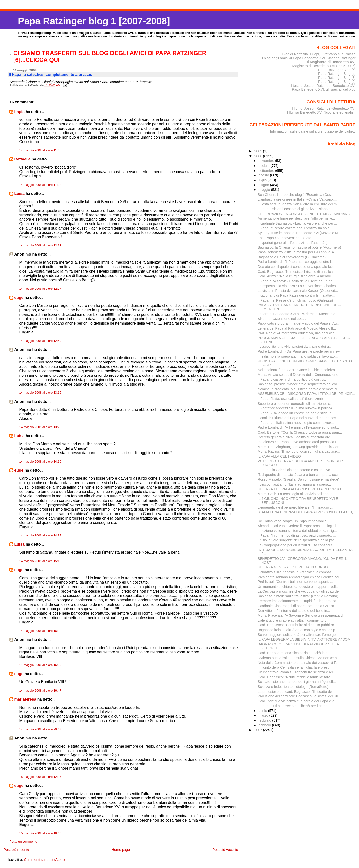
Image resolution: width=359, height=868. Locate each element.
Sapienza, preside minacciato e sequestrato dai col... (299, 384)
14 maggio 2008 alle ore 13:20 (40, 427)
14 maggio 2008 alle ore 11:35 (40, 150)
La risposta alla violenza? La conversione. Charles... (298, 286)
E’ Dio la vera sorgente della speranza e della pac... (298, 540)
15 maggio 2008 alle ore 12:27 (40, 777)
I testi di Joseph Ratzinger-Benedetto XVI (323, 86)
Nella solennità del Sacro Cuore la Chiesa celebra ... (298, 370)
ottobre (265, 166)
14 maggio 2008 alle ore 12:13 (40, 246)
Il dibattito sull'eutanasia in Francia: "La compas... (296, 572)
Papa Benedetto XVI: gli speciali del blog (324, 89)
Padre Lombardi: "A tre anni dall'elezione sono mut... (298, 427)
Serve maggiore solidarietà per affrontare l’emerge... (298, 635)
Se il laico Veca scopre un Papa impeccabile (292, 521)
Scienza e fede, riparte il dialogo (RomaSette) (293, 687)
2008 (259, 156)
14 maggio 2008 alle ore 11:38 (40, 185)
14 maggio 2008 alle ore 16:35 (40, 665)
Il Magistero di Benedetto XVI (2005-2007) (322, 66)
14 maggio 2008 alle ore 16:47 (40, 691)
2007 (259, 730)
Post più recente (16, 850)
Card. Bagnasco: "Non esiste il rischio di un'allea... (297, 272)
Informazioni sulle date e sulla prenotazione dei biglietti (313, 131)
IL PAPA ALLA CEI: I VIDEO (279, 456)
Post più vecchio (225, 850)
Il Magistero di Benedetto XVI (331, 62)
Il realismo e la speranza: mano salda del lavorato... (298, 356)
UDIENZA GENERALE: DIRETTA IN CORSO (293, 567)
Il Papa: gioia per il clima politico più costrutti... (293, 379)
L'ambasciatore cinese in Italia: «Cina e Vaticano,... (297, 199)
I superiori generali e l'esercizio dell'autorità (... (294, 243)
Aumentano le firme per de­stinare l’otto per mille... (296, 218)
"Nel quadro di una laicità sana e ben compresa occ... (299, 475)
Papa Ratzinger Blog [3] (337, 78)
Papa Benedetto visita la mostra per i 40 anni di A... (297, 252)
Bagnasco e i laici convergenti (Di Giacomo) (292, 257)
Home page (121, 850)
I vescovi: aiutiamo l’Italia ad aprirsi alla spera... (294, 484)
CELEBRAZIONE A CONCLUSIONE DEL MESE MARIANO (304, 214)
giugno (264, 185)
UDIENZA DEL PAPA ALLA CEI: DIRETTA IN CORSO (299, 489)
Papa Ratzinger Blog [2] (337, 82)
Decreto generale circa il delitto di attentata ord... (295, 437)
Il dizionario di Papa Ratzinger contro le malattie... (296, 295)
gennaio (265, 725)
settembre (267, 171)
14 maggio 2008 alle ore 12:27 (40, 289)
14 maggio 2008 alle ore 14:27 (40, 535)
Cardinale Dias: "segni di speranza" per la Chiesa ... (298, 606)
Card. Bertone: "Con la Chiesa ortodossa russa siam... (300, 432)
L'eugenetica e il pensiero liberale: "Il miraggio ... (295, 507)
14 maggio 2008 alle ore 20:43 (40, 729)
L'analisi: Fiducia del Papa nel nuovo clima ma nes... (298, 418)
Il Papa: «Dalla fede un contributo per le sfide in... (296, 413)
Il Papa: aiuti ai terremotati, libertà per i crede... (294, 706)
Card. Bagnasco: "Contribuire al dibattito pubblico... (297, 625)
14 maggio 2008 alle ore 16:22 (40, 631)
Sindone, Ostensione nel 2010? (282, 319)
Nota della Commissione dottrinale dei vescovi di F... (298, 663)
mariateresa (25, 699)
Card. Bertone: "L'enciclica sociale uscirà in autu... (297, 653)
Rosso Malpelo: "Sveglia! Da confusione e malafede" (298, 479)
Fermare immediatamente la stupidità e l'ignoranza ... (299, 601)
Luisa (19, 194)
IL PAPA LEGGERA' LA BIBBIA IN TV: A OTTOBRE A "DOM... (306, 639)
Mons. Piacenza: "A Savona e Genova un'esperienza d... (302, 615)
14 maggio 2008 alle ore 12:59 (40, 341)
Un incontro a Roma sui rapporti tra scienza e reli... (297, 672)
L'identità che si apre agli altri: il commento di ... (294, 620)
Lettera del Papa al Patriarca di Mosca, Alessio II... (297, 328)
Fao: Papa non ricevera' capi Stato (284, 238)
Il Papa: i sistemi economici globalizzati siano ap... (297, 209)
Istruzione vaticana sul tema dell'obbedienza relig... (297, 531)
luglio (263, 180)
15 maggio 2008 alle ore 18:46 (40, 833)
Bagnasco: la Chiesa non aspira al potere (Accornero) (299, 247)
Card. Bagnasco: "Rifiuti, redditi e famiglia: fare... (295, 677)
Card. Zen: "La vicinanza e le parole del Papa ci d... (297, 701)
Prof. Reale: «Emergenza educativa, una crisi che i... (298, 333)
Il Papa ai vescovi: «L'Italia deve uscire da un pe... (296, 281)
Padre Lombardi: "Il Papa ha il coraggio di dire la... (297, 262)
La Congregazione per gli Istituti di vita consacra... (296, 545)
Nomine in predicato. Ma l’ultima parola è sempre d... (299, 389)
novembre (267, 161)
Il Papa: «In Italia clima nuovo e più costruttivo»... (296, 423)
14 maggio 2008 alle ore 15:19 (40, 561)
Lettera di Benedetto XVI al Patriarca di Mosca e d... (298, 314)
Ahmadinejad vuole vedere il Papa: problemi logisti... (298, 526)
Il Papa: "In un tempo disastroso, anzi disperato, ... (297, 535)
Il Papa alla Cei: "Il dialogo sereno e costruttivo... (295, 470)
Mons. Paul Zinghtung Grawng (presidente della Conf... (300, 447)
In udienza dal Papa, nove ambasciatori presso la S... (299, 442)
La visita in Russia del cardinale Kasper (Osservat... (298, 291)
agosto (264, 175)
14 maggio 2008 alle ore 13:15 (40, 393)
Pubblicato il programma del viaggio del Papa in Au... (299, 323)
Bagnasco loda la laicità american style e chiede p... (298, 630)
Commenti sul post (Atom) (44, 860)
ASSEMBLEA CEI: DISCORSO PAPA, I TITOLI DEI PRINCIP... (306, 394)
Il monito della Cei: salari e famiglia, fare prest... (295, 667)
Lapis (19, 112)
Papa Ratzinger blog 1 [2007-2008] (94, 21)
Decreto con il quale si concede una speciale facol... (298, 267)
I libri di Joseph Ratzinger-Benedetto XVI (324, 108)
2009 (259, 151)
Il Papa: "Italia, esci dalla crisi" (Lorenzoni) (290, 399)
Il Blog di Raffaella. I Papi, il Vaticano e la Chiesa (317, 54)
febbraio (265, 720)
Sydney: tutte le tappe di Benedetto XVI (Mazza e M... (299, 233)
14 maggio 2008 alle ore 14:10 (40, 462)
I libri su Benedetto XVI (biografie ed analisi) (321, 112)
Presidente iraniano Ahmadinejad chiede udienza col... (300, 577)
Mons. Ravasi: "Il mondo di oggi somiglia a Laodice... (299, 451)
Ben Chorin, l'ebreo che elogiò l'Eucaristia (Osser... (297, 195)
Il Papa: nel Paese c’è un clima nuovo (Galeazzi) (295, 300)
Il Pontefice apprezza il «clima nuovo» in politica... (296, 408)
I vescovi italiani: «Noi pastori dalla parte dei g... (295, 347)
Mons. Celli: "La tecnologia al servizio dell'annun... (297, 494)
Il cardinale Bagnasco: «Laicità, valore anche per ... (297, 223)
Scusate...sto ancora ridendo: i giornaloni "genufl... (297, 682)
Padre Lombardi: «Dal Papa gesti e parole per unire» (299, 351)
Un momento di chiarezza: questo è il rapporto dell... (298, 587)
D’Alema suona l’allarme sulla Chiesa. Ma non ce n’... (299, 658)
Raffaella (22, 159)
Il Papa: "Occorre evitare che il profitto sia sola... (295, 228)
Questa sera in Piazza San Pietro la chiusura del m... (299, 204)
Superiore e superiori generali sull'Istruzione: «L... (296, 404)
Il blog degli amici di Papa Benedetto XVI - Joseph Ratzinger (308, 58)
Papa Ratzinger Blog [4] (337, 74)
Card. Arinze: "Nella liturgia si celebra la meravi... (296, 276)
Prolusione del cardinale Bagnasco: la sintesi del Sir (298, 696)
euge (19, 297)
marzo (264, 715)
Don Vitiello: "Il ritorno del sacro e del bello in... (294, 611)
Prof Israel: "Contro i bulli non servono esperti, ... (295, 582)
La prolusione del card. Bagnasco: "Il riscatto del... (297, 692)
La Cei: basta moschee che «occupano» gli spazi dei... (300, 591)
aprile (263, 711)
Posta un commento (23, 842)
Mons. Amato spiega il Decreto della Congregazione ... (300, 375)
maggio (265, 190)
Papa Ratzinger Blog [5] (337, 70)
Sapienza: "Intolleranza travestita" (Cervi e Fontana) (298, 596)
